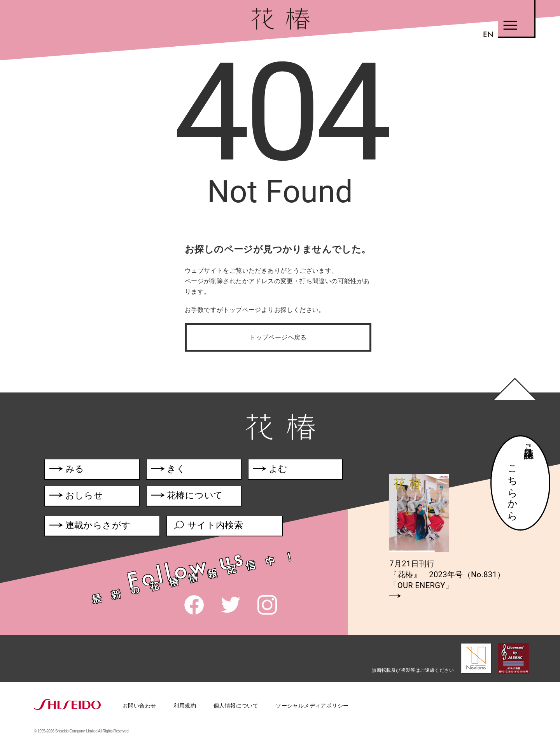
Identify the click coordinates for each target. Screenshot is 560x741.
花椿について (193, 497)
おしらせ (88, 497)
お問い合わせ (139, 706)
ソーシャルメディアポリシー (312, 706)
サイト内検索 (209, 527)
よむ (272, 470)
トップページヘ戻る (278, 337)
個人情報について (236, 706)
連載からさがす (90, 527)
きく (170, 470)
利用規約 (185, 706)
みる (67, 470)
